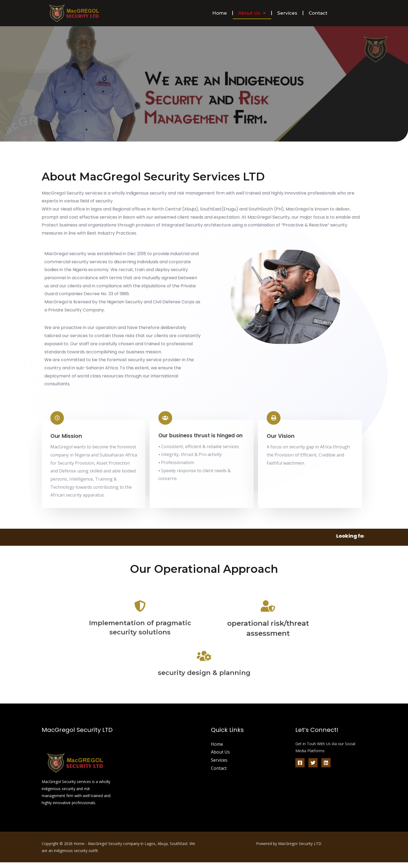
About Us (252, 13)
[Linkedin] (326, 768)
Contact (318, 13)
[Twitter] (313, 768)
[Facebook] (300, 768)
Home (220, 13)
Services (287, 13)
